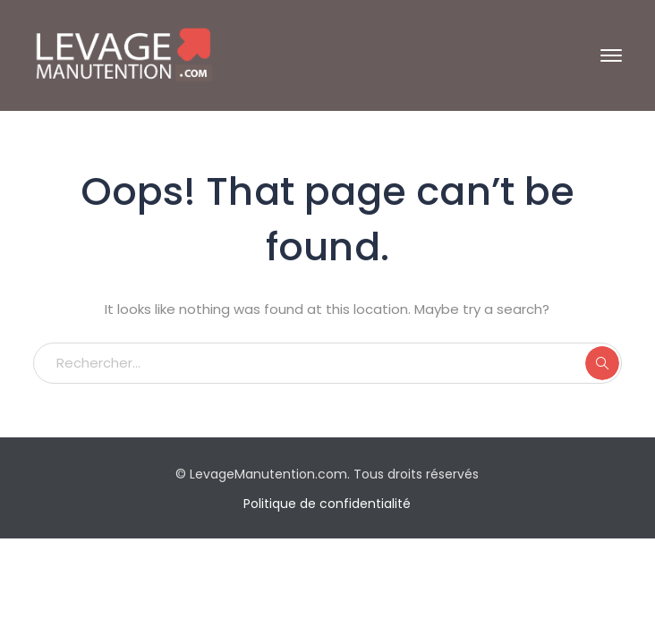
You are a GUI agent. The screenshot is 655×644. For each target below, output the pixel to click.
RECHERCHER (602, 363)
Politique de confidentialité (327, 504)
